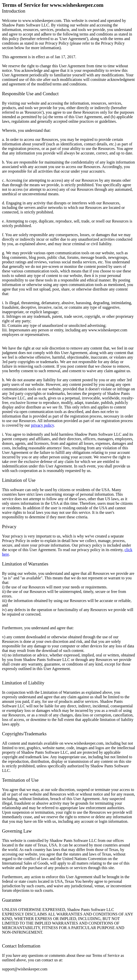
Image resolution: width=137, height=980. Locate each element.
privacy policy (43, 425)
